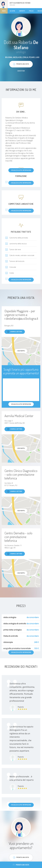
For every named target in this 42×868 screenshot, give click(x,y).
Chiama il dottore (15, 332)
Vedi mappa (21, 351)
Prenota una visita (21, 865)
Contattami (21, 71)
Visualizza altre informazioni (21, 170)
